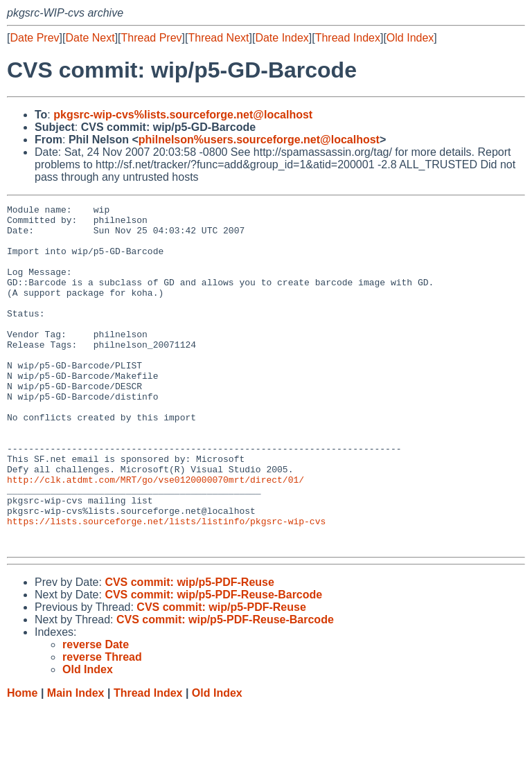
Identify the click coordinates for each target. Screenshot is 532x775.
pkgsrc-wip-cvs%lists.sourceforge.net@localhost (183, 115)
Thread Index (348, 38)
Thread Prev (152, 38)
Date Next (90, 38)
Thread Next (218, 38)
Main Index (76, 761)
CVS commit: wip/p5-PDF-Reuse (189, 651)
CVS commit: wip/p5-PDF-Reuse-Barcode (213, 663)
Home (22, 761)
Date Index (282, 38)
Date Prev (34, 38)
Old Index (410, 38)
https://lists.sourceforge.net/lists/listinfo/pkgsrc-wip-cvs (166, 585)
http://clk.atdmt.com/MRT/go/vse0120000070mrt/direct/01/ (156, 535)
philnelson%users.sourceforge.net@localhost (259, 140)
